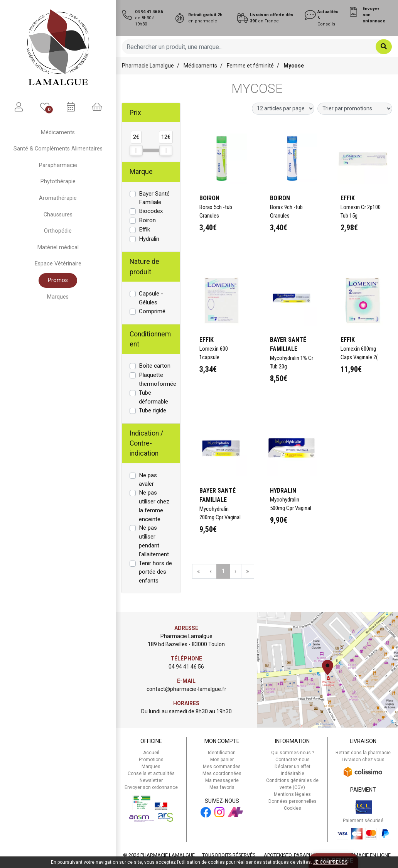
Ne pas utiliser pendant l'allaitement (154, 541)
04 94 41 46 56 (186, 667)
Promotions (151, 760)
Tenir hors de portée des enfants (155, 572)
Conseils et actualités (151, 773)
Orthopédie (58, 231)
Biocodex (151, 211)
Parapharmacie (58, 165)
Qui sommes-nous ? (293, 753)
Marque (141, 172)
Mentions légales (292, 794)
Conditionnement (150, 339)
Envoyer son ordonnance (151, 787)
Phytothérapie (58, 182)
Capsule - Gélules (151, 298)
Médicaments (58, 133)
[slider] (136, 150)
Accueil (151, 753)
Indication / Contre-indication (146, 443)
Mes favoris (222, 787)
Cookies (293, 808)
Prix (135, 113)
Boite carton (155, 366)
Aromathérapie (58, 198)
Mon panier (222, 760)
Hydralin (149, 239)
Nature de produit (144, 267)
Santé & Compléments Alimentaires (58, 149)
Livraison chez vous (363, 760)
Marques (58, 297)
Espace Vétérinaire (58, 264)
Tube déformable (153, 397)
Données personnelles (293, 801)
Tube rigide (153, 410)
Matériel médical (58, 247)
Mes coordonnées (222, 773)
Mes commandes (222, 767)
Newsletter (151, 780)
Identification (222, 753)
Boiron (147, 220)
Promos (58, 280)
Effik (144, 230)
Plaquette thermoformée (158, 379)
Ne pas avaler (148, 480)
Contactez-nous (293, 760)
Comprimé (152, 311)
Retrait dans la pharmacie (363, 753)
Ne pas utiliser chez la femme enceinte (154, 506)
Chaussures (58, 215)
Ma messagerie (222, 780)
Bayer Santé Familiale (154, 198)
